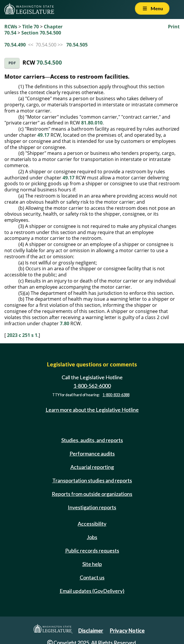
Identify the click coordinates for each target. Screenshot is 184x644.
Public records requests (92, 550)
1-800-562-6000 (92, 386)
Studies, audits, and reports (92, 440)
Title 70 (31, 27)
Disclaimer (91, 631)
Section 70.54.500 (41, 33)
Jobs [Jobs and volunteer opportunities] (92, 537)
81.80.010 (92, 123)
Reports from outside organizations (92, 494)
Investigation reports (92, 507)
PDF (12, 63)
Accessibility (92, 524)
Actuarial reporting (92, 467)
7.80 (65, 323)
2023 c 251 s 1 (22, 335)
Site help (92, 564)
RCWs (11, 27)
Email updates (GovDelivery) (92, 591)
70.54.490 (15, 45)
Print (174, 27)
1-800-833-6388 (116, 395)
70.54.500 (49, 62)
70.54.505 (77, 45)
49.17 (43, 135)
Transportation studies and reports (92, 480)
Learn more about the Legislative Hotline (92, 410)
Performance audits (92, 453)
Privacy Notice (127, 631)
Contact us (92, 577)
